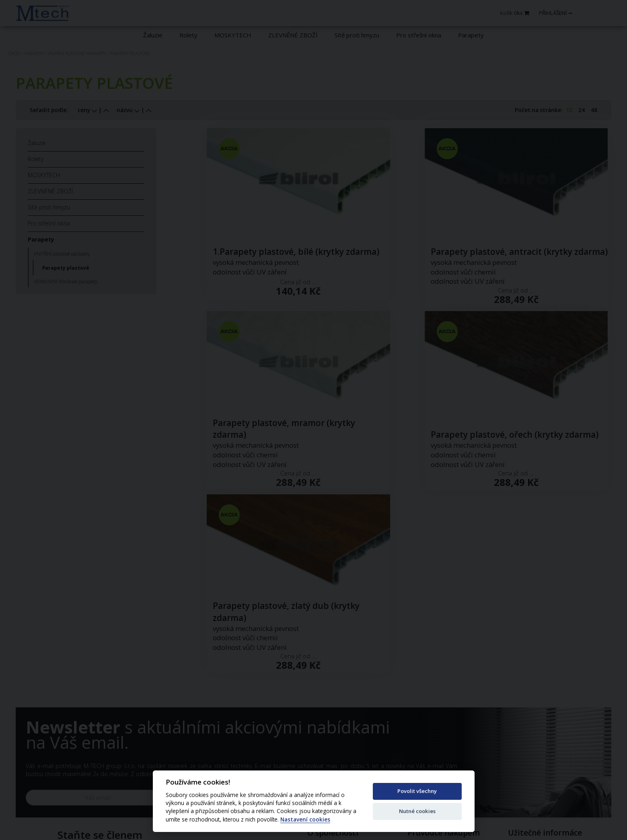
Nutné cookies (417, 811)
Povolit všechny (417, 791)
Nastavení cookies (305, 820)
